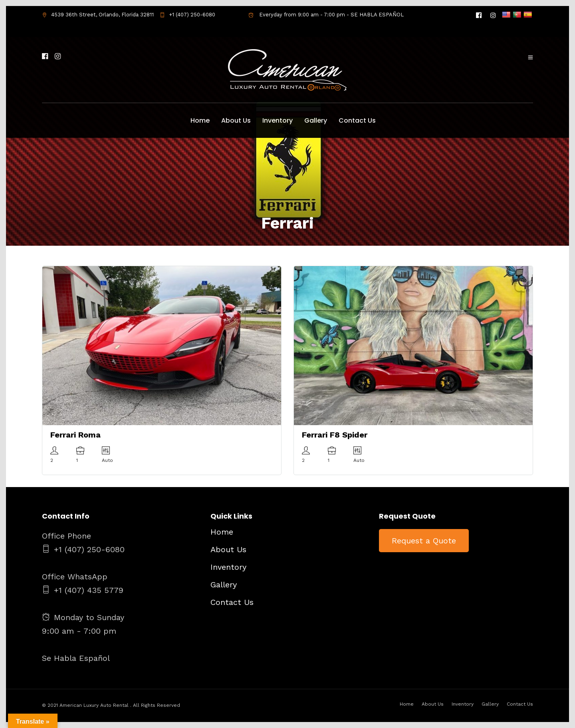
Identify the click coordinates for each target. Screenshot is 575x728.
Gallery (316, 120)
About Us (236, 120)
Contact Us (357, 120)
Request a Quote (424, 541)
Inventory (278, 120)
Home (200, 120)
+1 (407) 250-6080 (187, 15)
